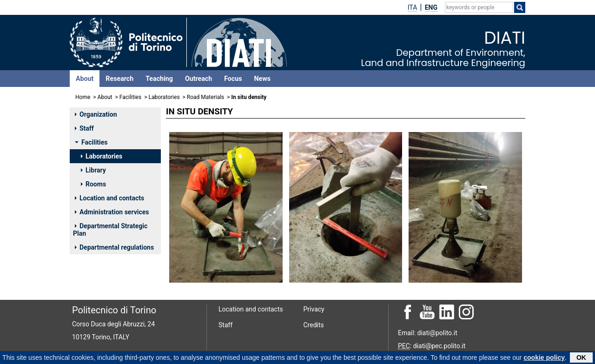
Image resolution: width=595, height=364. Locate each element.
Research (119, 79)
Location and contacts (109, 198)
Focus (233, 79)
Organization (96, 114)
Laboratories (164, 97)
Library (93, 170)
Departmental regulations (114, 247)
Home (83, 97)
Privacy (314, 309)
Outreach (198, 79)
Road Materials (205, 97)
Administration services (112, 212)
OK (581, 358)
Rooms (93, 184)
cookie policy (544, 358)
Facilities (130, 97)
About (85, 79)
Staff (84, 128)
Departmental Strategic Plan (110, 230)
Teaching (159, 79)
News (262, 79)
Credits (314, 325)
